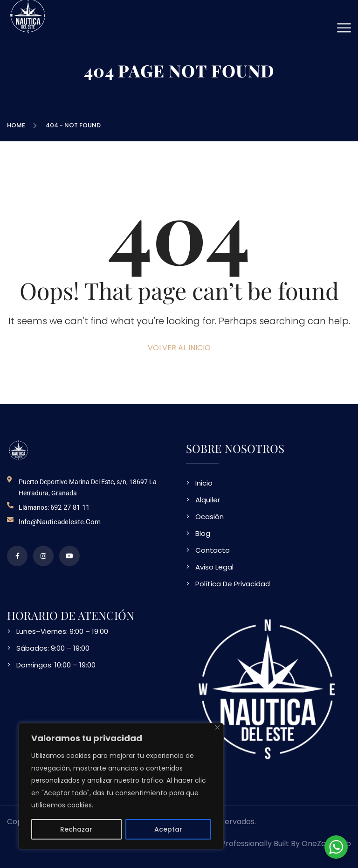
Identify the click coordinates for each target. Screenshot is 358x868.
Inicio (204, 483)
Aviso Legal (214, 567)
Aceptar (168, 829)
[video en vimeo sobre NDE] (69, 556)
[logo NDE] (19, 450)
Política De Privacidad (233, 584)
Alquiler (208, 500)
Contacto (213, 550)
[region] (121, 786)
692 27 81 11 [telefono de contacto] (70, 507)
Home (17, 125)
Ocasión (210, 517)
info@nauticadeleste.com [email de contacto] (60, 522)
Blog (203, 533)
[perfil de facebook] (17, 556)
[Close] (217, 727)
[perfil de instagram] (43, 556)
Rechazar (76, 829)
